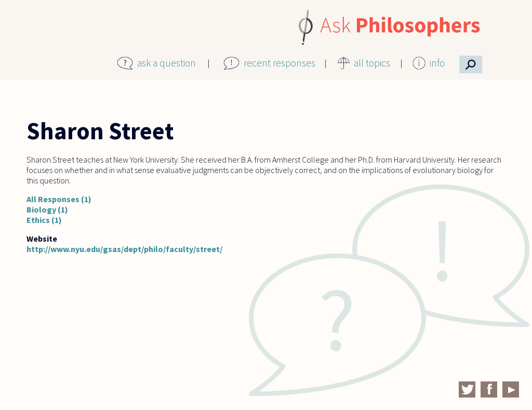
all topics (372, 63)
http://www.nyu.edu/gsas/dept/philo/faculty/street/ (124, 249)
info (437, 63)
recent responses (280, 63)
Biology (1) (47, 209)
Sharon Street (100, 131)
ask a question (167, 63)
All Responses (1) (59, 199)
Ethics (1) (44, 220)
